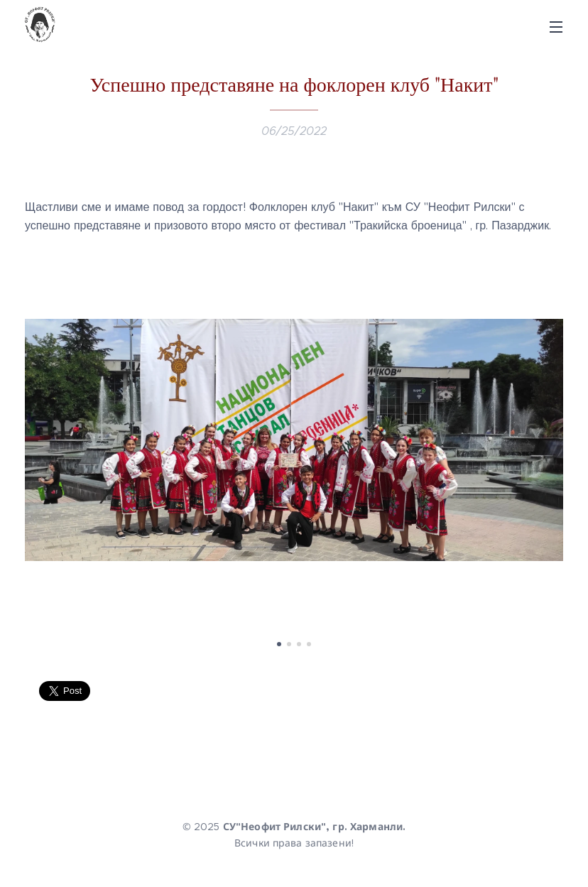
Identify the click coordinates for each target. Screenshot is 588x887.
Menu (556, 27)
